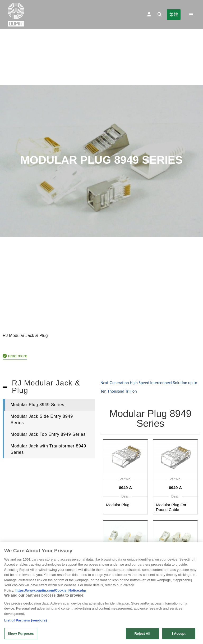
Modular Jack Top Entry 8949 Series (48, 434)
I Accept (179, 635)
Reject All (142, 635)
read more (15, 356)
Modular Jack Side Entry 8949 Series (42, 419)
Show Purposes (21, 635)
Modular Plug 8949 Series (37, 405)
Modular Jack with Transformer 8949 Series (48, 449)
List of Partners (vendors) (26, 622)
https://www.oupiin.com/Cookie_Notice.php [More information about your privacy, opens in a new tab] (51, 592)
